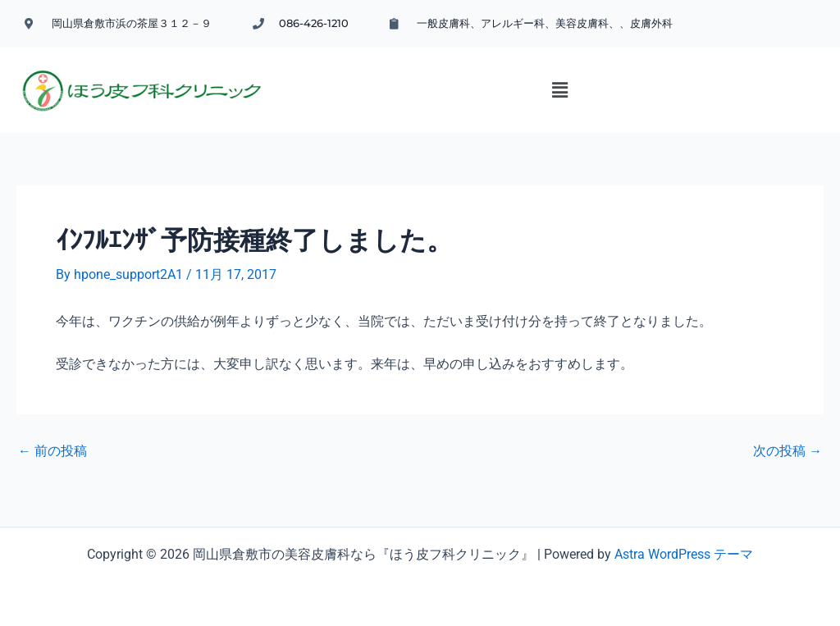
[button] (532, 107)
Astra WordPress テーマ (684, 554)
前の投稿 (52, 463)
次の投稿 (787, 463)
